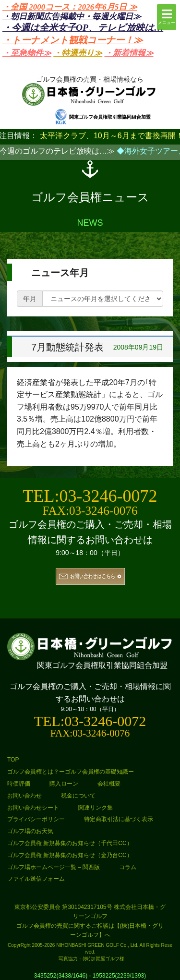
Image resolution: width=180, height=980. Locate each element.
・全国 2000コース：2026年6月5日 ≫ (70, 7)
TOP (13, 760)
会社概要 (109, 784)
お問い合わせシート (33, 808)
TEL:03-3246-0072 (90, 496)
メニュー (167, 17)
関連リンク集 (96, 808)
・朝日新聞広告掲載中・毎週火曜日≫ (72, 17)
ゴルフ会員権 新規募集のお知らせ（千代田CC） (70, 843)
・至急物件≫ (27, 53)
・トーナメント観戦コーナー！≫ (72, 40)
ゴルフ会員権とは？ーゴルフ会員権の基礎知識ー (71, 772)
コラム (128, 867)
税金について (78, 796)
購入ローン (64, 784)
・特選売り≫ (78, 53)
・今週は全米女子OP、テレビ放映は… (83, 28)
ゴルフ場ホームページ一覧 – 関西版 (54, 867)
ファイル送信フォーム (36, 879)
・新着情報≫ (129, 53)
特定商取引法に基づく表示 (119, 819)
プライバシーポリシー (36, 819)
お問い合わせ (24, 796)
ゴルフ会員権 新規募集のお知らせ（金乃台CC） (70, 855)
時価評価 (19, 784)
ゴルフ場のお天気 (30, 831)
